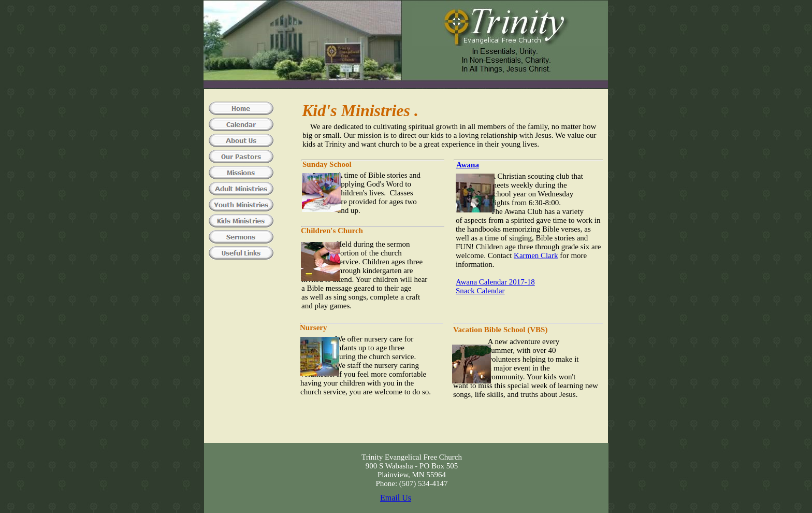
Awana (468, 165)
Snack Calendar (480, 291)
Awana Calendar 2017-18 (495, 282)
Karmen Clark (536, 255)
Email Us (396, 498)
